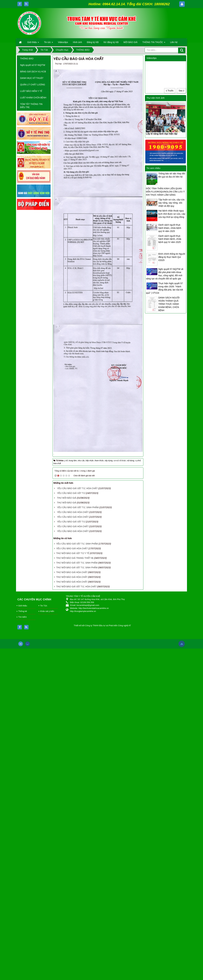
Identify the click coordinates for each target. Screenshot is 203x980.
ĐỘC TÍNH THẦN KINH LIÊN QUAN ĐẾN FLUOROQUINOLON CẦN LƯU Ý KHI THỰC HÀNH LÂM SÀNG (165, 192)
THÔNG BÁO (27, 59)
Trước (170, 91)
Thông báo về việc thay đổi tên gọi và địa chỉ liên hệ (172, 175)
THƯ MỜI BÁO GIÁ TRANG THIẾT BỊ (75, 558)
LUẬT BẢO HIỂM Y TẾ (31, 91)
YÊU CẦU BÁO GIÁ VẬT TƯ (71, 493)
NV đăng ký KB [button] (111, 42)
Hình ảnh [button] (77, 42)
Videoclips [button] (63, 42)
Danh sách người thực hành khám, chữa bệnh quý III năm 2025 (170, 228)
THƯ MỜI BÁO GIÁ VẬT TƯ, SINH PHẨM (77, 563)
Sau (181, 91)
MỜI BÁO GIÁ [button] (131, 42)
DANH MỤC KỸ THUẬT (32, 78)
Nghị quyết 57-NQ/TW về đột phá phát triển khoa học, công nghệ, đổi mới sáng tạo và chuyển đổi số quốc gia (165, 274)
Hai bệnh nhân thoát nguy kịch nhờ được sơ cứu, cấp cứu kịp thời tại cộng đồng (172, 214)
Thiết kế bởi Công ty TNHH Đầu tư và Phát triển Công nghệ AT (102, 625)
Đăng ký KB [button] (93, 42)
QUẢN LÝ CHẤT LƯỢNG (33, 85)
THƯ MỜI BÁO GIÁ (67, 498)
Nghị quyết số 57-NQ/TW (33, 65)
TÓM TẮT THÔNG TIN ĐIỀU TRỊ (31, 106)
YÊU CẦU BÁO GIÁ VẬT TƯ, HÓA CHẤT (77, 488)
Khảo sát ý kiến (47, 611)
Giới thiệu (23, 606)
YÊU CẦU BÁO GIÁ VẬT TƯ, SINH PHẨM (78, 507)
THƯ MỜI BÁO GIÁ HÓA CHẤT (72, 572)
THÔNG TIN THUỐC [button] (154, 43)
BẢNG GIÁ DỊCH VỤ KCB (33, 72)
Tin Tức (44, 606)
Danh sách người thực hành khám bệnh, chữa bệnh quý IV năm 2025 (170, 239)
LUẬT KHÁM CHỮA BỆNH (33, 98)
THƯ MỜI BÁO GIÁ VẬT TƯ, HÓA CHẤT (76, 587)
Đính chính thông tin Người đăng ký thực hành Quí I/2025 (172, 257)
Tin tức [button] (48, 43)
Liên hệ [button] (174, 42)
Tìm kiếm (22, 617)
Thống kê (23, 611)
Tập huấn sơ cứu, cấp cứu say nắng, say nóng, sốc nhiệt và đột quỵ (171, 203)
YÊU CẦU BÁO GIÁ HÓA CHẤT (73, 512)
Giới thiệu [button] (33, 43)
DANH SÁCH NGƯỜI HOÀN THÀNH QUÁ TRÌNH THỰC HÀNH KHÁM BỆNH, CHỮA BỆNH (169, 304)
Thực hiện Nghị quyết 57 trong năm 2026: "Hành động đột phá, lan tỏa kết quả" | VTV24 (164, 288)
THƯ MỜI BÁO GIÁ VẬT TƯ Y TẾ (73, 553)
